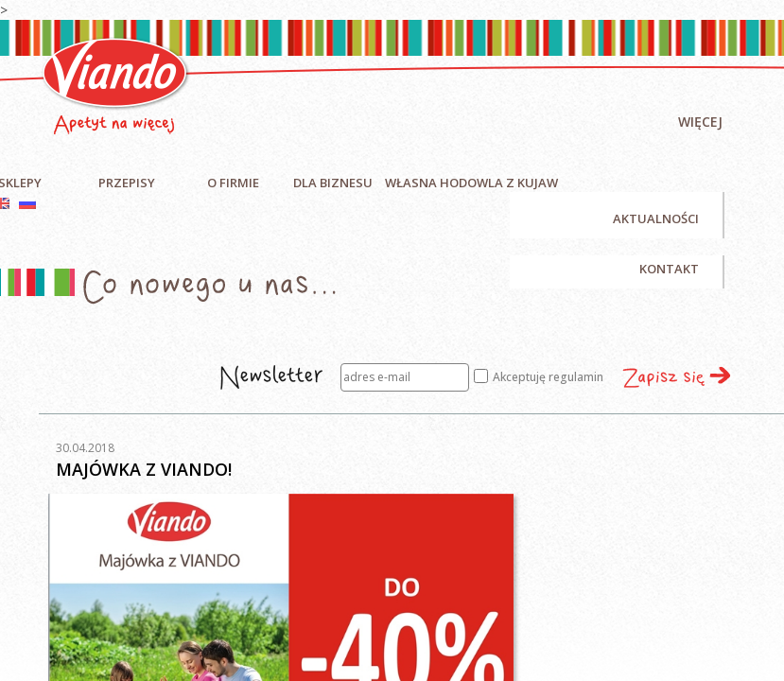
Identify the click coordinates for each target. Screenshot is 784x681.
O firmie (233, 183)
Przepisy (127, 183)
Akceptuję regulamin (539, 377)
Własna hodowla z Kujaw (471, 183)
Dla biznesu (333, 183)
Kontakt (669, 269)
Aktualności (656, 218)
